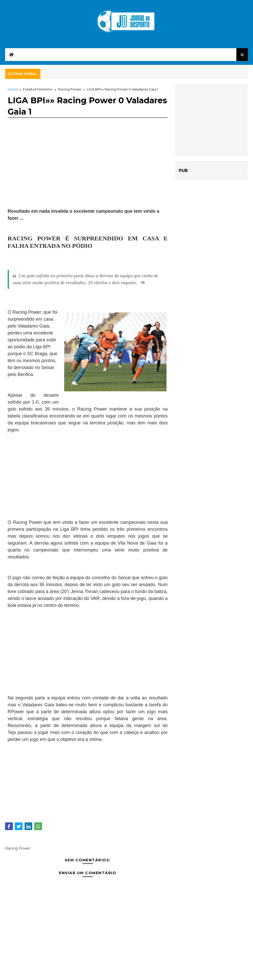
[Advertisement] (88, 172)
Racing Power (70, 89)
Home (13, 89)
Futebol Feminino (38, 89)
